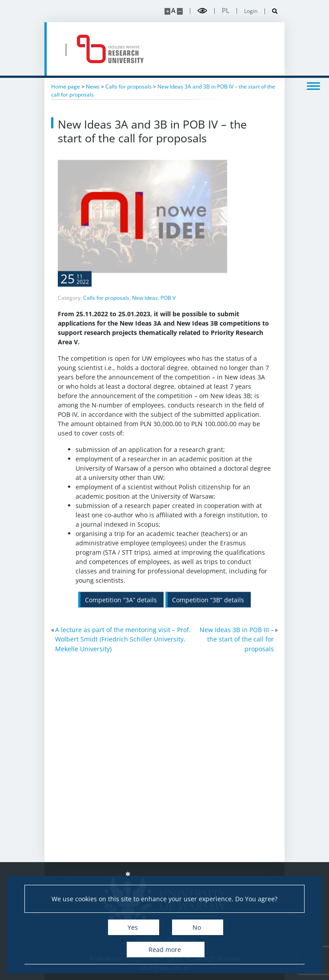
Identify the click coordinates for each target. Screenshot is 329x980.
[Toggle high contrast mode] (202, 11)
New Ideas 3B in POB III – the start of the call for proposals (237, 639)
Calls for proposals (106, 317)
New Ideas (145, 317)
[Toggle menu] (313, 85)
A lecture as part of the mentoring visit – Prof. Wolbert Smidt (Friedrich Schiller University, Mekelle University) (123, 639)
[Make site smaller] (180, 11)
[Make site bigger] (167, 11)
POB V (168, 317)
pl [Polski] (226, 10)
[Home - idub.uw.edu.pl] (110, 49)
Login (251, 11)
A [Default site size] (173, 10)
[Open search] (271, 11)
